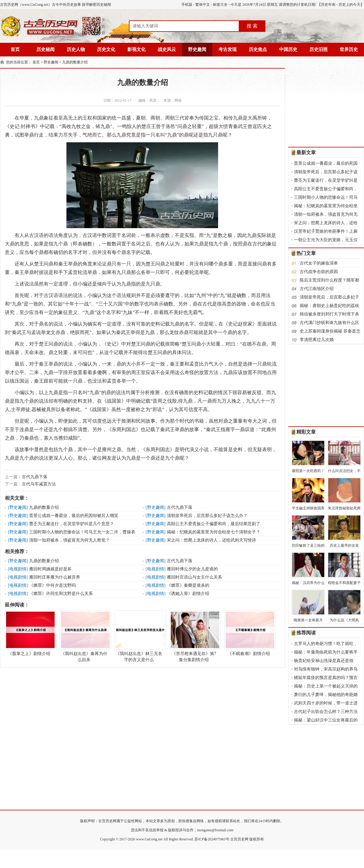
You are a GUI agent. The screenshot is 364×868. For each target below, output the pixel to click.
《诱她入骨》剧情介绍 (188, 594)
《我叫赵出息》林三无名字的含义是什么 (139, 636)
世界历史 (349, 49)
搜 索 (252, 26)
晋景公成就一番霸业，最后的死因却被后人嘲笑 (74, 516)
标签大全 (220, 5)
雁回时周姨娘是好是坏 (50, 569)
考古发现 (227, 49)
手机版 (187, 5)
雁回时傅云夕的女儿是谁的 (192, 569)
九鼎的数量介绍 (75, 62)
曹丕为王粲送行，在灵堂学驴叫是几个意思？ (72, 524)
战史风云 (167, 49)
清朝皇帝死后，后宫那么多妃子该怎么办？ (207, 516)
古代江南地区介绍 (317, 289)
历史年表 (328, 5)
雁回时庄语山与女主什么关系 (194, 577)
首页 (15, 49)
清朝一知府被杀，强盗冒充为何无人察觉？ (69, 540)
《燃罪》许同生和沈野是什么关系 (61, 594)
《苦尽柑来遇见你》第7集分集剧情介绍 (194, 636)
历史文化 (106, 49)
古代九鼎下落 (35, 477)
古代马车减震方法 (39, 484)
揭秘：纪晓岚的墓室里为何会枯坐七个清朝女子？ (214, 532)
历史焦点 (258, 49)
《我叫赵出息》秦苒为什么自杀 (84, 636)
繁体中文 (203, 5)
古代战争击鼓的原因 (319, 272)
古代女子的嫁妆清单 (319, 263)
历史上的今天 (349, 5)
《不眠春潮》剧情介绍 (249, 633)
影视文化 (136, 49)
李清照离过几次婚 (317, 340)
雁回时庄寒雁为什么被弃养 (55, 577)
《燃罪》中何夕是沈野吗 (52, 585)
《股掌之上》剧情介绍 (29, 633)
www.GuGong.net (149, 839)
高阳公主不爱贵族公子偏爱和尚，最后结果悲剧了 (214, 524)
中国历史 (288, 49)
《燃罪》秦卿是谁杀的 (188, 585)
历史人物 (76, 49)
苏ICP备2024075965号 (212, 839)
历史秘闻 (45, 49)
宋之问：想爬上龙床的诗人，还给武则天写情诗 (211, 540)
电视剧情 (18, 569)
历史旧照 (318, 49)
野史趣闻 (197, 49)
